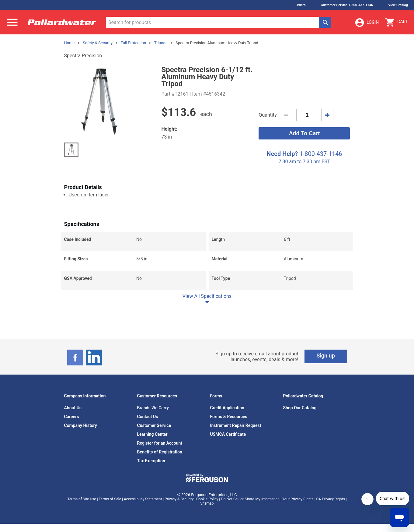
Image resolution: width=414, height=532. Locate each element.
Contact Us (148, 417)
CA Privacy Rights (331, 499)
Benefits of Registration (160, 452)
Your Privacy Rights (298, 499)
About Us (73, 408)
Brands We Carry (153, 408)
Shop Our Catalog (300, 408)
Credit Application (227, 408)
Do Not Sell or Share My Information (250, 499)
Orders (300, 5)
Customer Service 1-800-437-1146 (347, 5)
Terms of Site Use (82, 499)
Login (367, 23)
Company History (81, 425)
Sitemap (207, 503)
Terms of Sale (110, 499)
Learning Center (152, 434)
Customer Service (154, 425)
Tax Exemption (151, 461)
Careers (72, 417)
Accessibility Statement (143, 499)
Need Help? (282, 154)
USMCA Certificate (228, 434)
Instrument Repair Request (236, 425)
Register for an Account (160, 443)
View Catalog (398, 5)
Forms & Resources (229, 417)
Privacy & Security (179, 499)
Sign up (326, 356)
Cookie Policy (207, 499)
